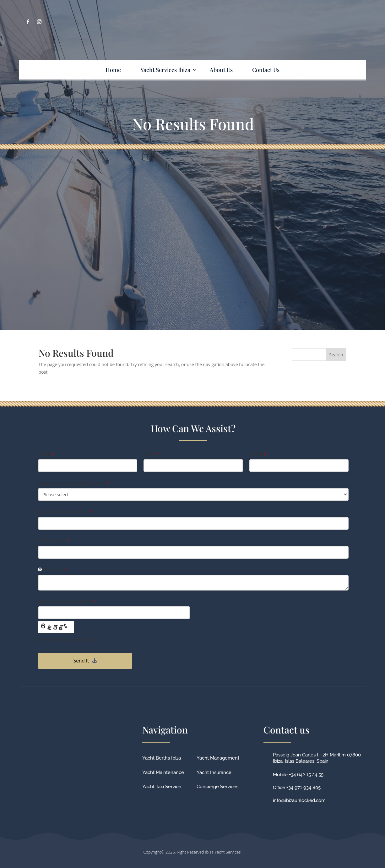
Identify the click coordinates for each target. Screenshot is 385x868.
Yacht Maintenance (163, 772)
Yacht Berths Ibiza (162, 758)
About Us (221, 70)
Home (113, 70)
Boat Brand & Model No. (65, 512)
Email (151, 454)
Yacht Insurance (214, 772)
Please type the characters (67, 601)
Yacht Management (218, 758)
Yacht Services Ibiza (165, 70)
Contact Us (266, 70)
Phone (258, 454)
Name (46, 454)
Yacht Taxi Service (162, 787)
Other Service (54, 541)
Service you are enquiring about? (73, 483)
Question (54, 570)
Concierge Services (217, 787)
